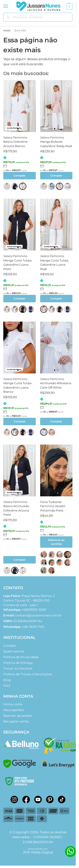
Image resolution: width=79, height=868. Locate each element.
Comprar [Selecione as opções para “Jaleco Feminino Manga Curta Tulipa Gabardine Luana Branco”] (20, 421)
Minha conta (13, 704)
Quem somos (14, 651)
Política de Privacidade (21, 657)
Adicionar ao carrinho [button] (56, 542)
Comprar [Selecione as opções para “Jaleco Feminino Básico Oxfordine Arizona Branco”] (20, 176)
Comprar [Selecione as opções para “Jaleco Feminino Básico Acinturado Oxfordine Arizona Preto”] (20, 560)
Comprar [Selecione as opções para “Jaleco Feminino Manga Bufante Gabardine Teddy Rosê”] (56, 176)
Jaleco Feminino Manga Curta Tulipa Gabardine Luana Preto (17, 262)
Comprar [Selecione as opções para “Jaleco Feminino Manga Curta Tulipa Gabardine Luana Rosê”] (56, 298)
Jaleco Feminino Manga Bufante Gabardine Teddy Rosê (56, 142)
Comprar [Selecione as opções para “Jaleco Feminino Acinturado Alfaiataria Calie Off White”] (56, 421)
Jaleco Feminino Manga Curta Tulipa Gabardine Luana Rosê (54, 262)
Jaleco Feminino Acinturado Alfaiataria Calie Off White (56, 383)
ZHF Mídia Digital (38, 852)
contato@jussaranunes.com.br (38, 615)
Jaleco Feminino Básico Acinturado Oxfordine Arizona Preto (16, 508)
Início (7, 30)
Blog (7, 680)
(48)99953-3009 (25, 610)
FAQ (7, 686)
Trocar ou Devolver (18, 668)
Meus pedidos (14, 710)
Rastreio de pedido (18, 716)
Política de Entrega (18, 663)
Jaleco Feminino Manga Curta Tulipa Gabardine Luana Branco (17, 385)
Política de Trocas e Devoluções (28, 674)
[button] (69, 6)
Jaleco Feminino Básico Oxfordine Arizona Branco (15, 142)
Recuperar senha (16, 721)
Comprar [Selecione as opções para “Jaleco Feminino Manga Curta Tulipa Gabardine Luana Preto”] (20, 298)
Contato (10, 646)
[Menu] (10, 6)
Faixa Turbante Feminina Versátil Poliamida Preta (53, 506)
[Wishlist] (31, 85)
